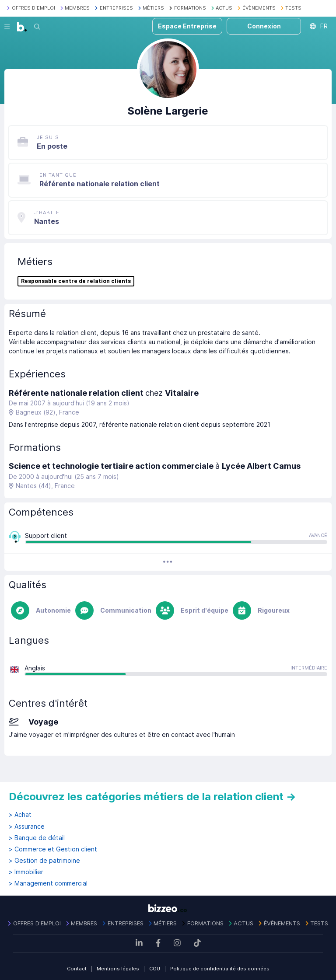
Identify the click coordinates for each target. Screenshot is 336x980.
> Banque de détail (37, 838)
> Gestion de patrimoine (44, 861)
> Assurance (27, 827)
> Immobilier (26, 872)
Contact (77, 969)
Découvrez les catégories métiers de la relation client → (152, 797)
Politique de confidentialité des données (220, 969)
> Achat (20, 815)
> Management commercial (48, 883)
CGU (155, 969)
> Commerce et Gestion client (53, 849)
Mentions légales (118, 969)
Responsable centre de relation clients (76, 281)
